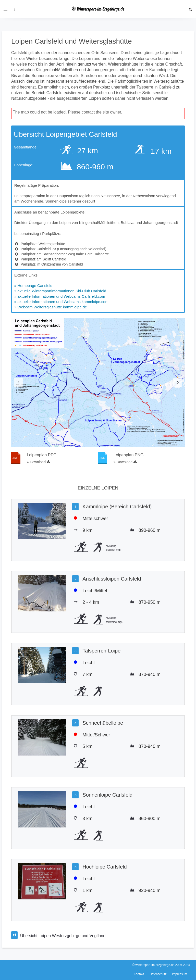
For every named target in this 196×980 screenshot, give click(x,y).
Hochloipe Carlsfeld (105, 867)
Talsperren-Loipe (101, 651)
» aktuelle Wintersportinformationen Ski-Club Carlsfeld (60, 291)
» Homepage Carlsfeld (33, 286)
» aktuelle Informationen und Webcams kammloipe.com (61, 302)
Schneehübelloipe (103, 723)
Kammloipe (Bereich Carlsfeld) (117, 507)
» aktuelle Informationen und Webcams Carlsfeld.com (60, 296)
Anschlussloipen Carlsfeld (112, 579)
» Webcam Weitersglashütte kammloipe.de (51, 307)
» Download (38, 462)
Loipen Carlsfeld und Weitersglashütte (72, 41)
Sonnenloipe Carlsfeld (107, 795)
